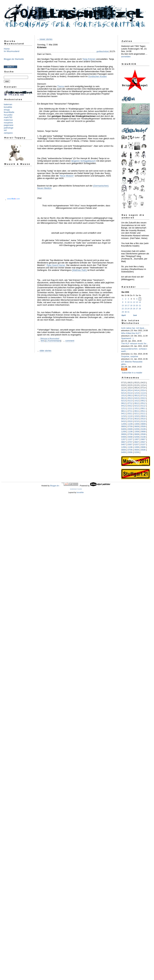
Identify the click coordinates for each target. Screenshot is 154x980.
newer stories (46, 39)
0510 (143, 419)
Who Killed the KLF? (131, 333)
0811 (124, 411)
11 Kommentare (53, 341)
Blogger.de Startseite (14, 59)
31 (128, 312)
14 (140, 302)
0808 (124, 434)
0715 (124, 383)
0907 (143, 439)
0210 (137, 421)
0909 (143, 424)
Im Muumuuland (12, 51)
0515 (137, 383)
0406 (124, 452)
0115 (137, 385)
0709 (130, 426)
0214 (124, 393)
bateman (8, 104)
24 (128, 309)
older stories (45, 351)
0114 (130, 393)
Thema (61, 86)
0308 (130, 437)
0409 (124, 429)
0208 (137, 437)
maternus (8, 120)
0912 (143, 401)
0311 (130, 414)
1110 (130, 416)
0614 (124, 390)
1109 (130, 424)
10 (128, 302)
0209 (137, 429)
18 (131, 305)
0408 (124, 437)
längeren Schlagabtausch (84, 161)
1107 (130, 439)
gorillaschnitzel (103, 51)
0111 (143, 414)
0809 (124, 426)
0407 (124, 444)
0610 (137, 419)
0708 (130, 434)
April (124, 315)
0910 (143, 416)
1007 (137, 439)
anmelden (126, 57)
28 (140, 309)
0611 (137, 411)
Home (7, 49)
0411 (124, 414)
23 (126, 309)
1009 (137, 424)
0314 (143, 390)
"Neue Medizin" (67, 176)
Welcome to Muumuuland (50, 339)
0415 (143, 383)
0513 (130, 398)
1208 (124, 432)
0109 (143, 429)
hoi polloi (8, 115)
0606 (137, 450)
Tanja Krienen (89, 59)
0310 (130, 421)
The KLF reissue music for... (135, 343)
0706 (130, 450)
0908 (143, 432)
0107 (143, 444)
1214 (143, 385)
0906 (143, 447)
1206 (124, 447)
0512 (143, 403)
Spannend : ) (127, 338)
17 (128, 305)
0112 (143, 406)
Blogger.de (55, 486)
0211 (137, 414)
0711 (130, 411)
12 (134, 302)
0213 (124, 401)
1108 (130, 432)
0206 (137, 452)
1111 (130, 408)
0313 (143, 398)
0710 (130, 419)
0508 (143, 434)
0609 (137, 426)
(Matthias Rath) (79, 270)
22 (123, 309)
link (42, 341)
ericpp (7, 110)
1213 (137, 393)
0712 (130, 403)
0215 (130, 385)
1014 (130, 388)
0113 (130, 401)
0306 (130, 452)
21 (140, 305)
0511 (143, 411)
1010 (137, 416)
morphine (8, 123)
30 (126, 312)
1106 (130, 447)
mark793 (8, 117)
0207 (137, 444)
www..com (13, 199)
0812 (124, 403)
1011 (137, 408)
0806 (124, 450)
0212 (137, 406)
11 (131, 302)
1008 (137, 432)
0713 (143, 395)
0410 (124, 421)
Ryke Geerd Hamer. (56, 265)
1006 (137, 447)
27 (137, 309)
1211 (124, 408)
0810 (124, 419)
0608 (137, 434)
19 (134, 305)
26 (134, 309)
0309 (130, 429)
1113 (143, 393)
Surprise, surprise (130, 356)
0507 (143, 442)
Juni (135, 315)
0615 (130, 383)
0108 (143, 437)
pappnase (9, 125)
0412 (124, 406)
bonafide (8, 107)
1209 (124, 424)
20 (137, 305)
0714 (143, 388)
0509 (143, 426)
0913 (130, 395)
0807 (124, 442)
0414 (137, 390)
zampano (8, 133)
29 (123, 312)
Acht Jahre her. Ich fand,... (134, 328)
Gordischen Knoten (97, 76)
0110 (143, 421)
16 (126, 305)
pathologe (9, 128)
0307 (130, 444)
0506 (143, 450)
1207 (124, 439)
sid (5, 130)
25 (131, 309)
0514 (130, 390)
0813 (137, 395)
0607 (137, 442)
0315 (124, 385)
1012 (137, 401)
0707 (130, 442)
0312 (130, 406)
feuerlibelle (9, 112)
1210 (124, 416)
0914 (137, 388)
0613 (124, 398)
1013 (124, 395)
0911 (143, 408)
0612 (137, 403)
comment (70, 341)
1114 (124, 388)
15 (123, 305)
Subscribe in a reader (132, 373)
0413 (137, 398)
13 (137, 302)
